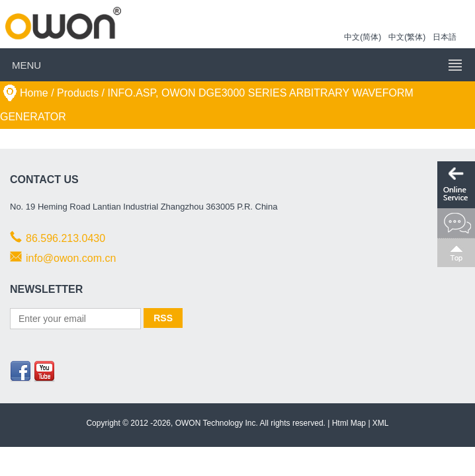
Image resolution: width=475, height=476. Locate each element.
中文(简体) (363, 37)
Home (34, 93)
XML (381, 423)
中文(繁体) (407, 37)
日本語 (445, 37)
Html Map (349, 423)
